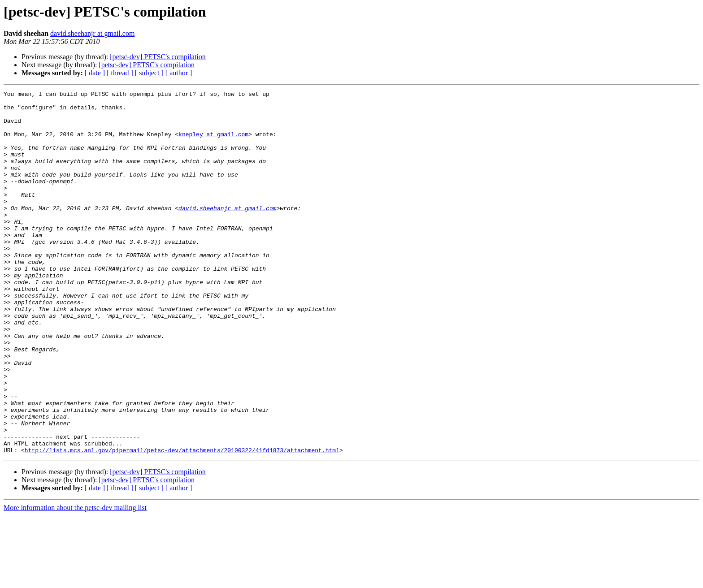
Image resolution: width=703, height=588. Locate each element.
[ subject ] (149, 73)
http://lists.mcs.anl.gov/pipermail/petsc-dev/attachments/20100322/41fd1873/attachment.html (182, 523)
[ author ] (179, 73)
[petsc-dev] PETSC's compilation (158, 57)
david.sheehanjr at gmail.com (92, 33)
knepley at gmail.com (213, 143)
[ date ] (95, 73)
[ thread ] (120, 73)
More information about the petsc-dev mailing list (75, 580)
